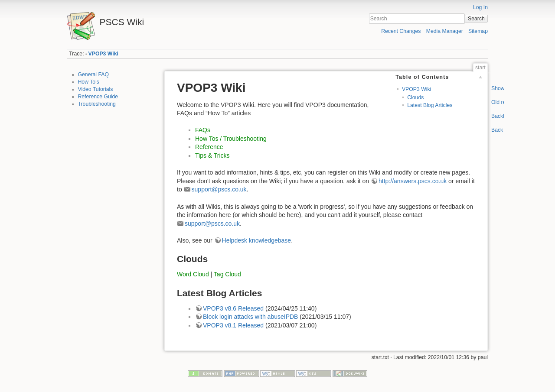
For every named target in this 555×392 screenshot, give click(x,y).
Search (476, 19)
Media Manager (445, 31)
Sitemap (478, 31)
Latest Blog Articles (430, 105)
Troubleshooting (97, 104)
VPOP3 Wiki (103, 54)
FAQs (203, 130)
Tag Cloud (227, 274)
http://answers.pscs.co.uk (413, 181)
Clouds (415, 97)
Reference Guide (98, 97)
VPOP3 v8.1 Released (233, 325)
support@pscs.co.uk (219, 189)
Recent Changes (401, 31)
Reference (209, 147)
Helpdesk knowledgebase (257, 240)
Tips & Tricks (212, 156)
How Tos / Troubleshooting (231, 139)
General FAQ (94, 75)
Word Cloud (193, 274)
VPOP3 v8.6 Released (233, 308)
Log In (480, 7)
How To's (89, 82)
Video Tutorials (96, 89)
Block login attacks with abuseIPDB (250, 317)
